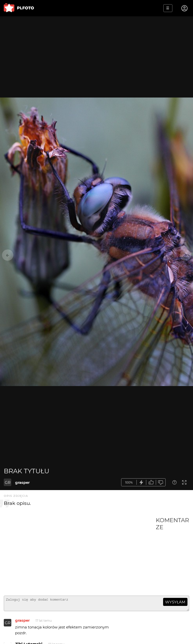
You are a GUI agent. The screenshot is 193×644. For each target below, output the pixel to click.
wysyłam (175, 602)
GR (8, 482)
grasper (22, 482)
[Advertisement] (80, 554)
